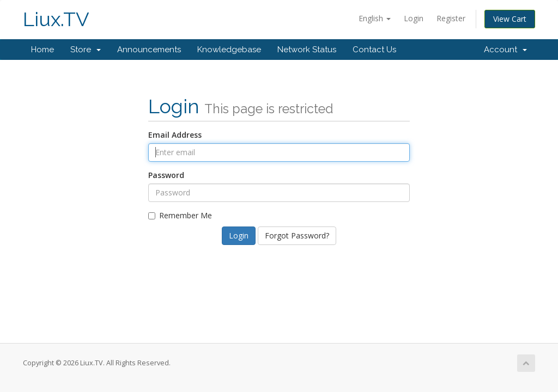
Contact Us (374, 50)
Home (43, 50)
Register (451, 18)
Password (166, 175)
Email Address (175, 135)
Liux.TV (56, 19)
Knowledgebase (229, 50)
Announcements (149, 50)
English (375, 18)
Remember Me (180, 215)
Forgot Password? (297, 235)
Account (505, 50)
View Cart (510, 19)
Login (414, 18)
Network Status (307, 50)
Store (86, 50)
